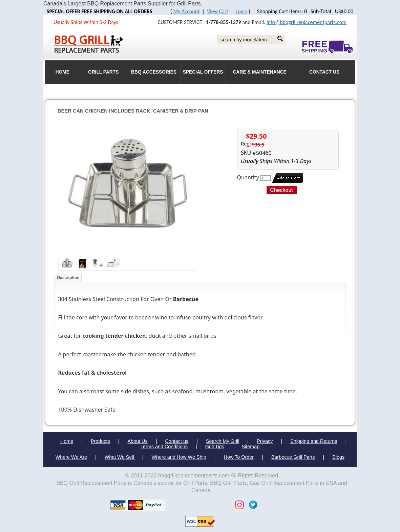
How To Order (239, 457)
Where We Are (71, 457)
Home (67, 441)
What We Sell (120, 457)
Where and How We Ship (179, 457)
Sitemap (250, 447)
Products (100, 441)
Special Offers (203, 72)
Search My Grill (223, 441)
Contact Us (324, 72)
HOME (62, 72)
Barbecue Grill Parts (293, 457)
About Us (137, 441)
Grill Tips (215, 447)
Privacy (265, 441)
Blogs (338, 457)
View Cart (218, 11)
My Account (187, 11)
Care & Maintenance (260, 72)
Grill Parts (103, 72)
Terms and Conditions (164, 447)
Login (242, 11)
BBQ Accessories (154, 72)
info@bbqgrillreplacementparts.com (307, 22)
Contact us (177, 441)
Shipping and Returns (314, 441)
